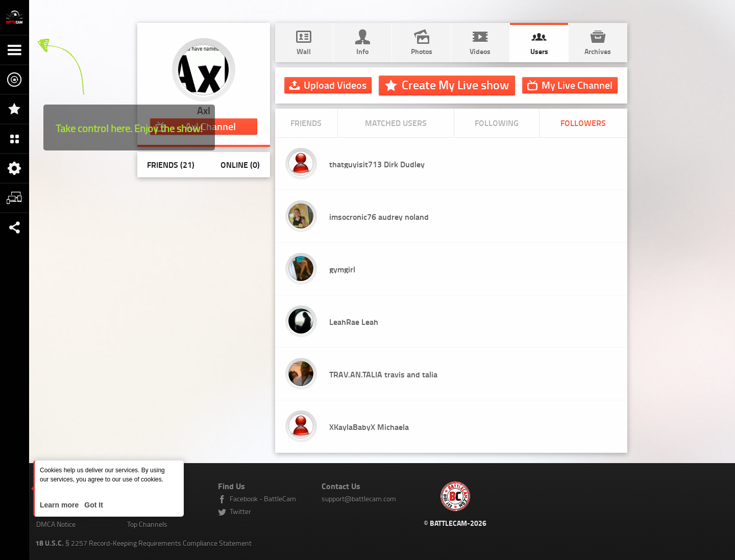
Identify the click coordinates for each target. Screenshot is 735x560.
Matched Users (396, 123)
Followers (583, 123)
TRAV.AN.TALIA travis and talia (383, 374)
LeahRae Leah (354, 322)
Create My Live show (455, 85)
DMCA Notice (56, 524)
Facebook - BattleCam (263, 499)
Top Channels (147, 524)
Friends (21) (171, 164)
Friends (306, 123)
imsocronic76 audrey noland (379, 217)
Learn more (60, 505)
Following (497, 123)
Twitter (240, 511)
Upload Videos (335, 85)
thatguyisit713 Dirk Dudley (377, 164)
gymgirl (342, 269)
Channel (577, 85)
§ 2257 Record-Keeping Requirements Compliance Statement (143, 543)
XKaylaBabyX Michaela (369, 427)
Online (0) (240, 164)
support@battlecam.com (359, 499)
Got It (92, 505)
